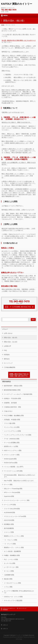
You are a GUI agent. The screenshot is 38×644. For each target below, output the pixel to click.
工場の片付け (8, 411)
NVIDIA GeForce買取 (11, 463)
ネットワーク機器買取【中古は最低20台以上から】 (19, 592)
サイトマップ (8, 363)
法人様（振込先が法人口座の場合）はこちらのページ (19, 40)
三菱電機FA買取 (9, 575)
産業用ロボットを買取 (11, 446)
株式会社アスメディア (17, 635)
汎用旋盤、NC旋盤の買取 (12, 420)
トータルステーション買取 (12, 583)
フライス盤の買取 (10, 423)
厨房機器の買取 (9, 524)
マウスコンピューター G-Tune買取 (15, 516)
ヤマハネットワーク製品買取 (13, 601)
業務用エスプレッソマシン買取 (14, 536)
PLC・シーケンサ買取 (11, 559)
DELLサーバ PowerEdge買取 (13, 489)
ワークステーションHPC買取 (13, 471)
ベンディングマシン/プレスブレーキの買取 (18, 435)
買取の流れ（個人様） (11, 338)
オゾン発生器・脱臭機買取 (12, 551)
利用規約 (7, 355)
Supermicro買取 (9, 496)
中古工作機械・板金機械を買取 (14, 416)
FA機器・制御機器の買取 (12, 555)
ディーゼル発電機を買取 (12, 443)
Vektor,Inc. (32, 637)
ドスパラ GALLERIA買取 (12, 509)
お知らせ (5, 625)
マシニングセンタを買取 (12, 427)
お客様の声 (7, 346)
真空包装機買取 (9, 528)
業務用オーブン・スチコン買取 (14, 547)
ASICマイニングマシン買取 (13, 450)
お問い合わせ (8, 333)
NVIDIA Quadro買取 (10, 459)
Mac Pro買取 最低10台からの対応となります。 (19, 481)
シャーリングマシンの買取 (12, 431)
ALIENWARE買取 (10, 513)
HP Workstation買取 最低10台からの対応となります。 (20, 476)
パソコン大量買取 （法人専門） (14, 467)
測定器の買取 (8, 579)
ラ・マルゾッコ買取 (11, 540)
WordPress (13, 637)
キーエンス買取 (9, 571)
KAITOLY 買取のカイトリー (17, 4)
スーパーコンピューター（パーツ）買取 (17, 500)
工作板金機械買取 (10, 367)
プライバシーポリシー (9, 608)
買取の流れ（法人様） (11, 342)
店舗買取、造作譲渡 (10, 403)
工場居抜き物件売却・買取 (12, 407)
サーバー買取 (8, 485)
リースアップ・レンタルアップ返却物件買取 (18, 394)
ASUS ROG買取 (9, 520)
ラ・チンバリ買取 (10, 544)
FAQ (5, 350)
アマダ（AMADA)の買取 (12, 439)
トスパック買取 (9, 532)
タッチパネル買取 (10, 563)
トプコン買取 (8, 587)
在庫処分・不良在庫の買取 (12, 398)
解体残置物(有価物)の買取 (12, 390)
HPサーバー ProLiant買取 (12, 492)
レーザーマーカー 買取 (11, 567)
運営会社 (7, 359)
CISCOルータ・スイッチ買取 (13, 597)
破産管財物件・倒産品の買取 (13, 386)
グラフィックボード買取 (12, 455)
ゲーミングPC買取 (10, 505)
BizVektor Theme (22, 637)
